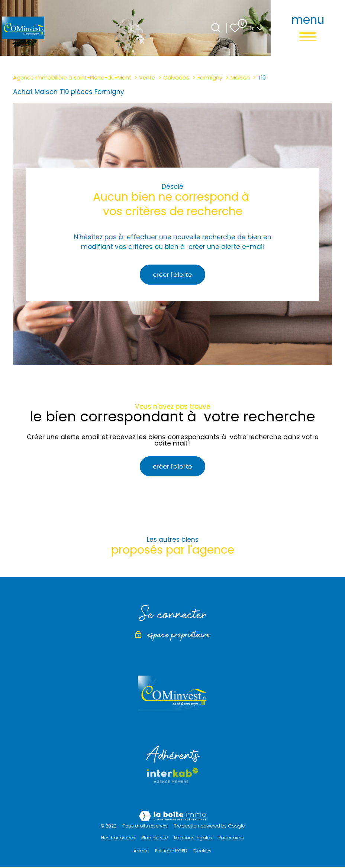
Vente (147, 78)
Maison (240, 78)
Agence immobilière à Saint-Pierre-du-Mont (72, 78)
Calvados (176, 78)
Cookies (202, 851)
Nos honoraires (118, 838)
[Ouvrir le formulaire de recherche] (216, 28)
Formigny (210, 78)
